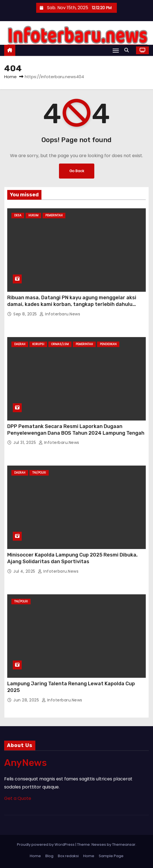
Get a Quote (18, 798)
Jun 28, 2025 (27, 700)
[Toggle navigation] (116, 50)
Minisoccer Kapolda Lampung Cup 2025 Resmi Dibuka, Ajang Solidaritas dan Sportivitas (72, 558)
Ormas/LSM (60, 344)
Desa (18, 215)
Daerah (20, 344)
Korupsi (38, 344)
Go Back (77, 171)
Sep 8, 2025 (26, 314)
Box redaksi (68, 856)
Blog (49, 856)
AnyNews (25, 763)
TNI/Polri (39, 473)
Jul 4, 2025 (25, 571)
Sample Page (111, 856)
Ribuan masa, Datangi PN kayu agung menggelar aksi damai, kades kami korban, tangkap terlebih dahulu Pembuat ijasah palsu (72, 304)
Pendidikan (108, 344)
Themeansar (124, 844)
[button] (128, 50)
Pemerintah (54, 215)
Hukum (33, 215)
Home (10, 77)
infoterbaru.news (60, 314)
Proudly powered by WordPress (46, 844)
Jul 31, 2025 (25, 442)
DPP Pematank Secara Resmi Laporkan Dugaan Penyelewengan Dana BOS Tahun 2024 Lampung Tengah (76, 430)
